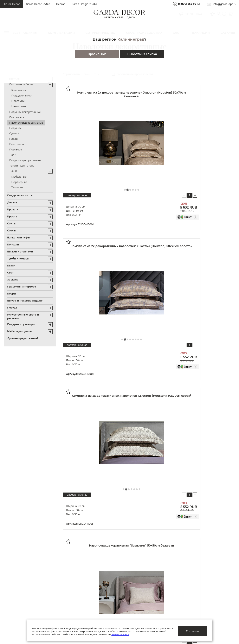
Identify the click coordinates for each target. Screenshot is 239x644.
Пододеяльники (22, 96)
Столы (11, 231)
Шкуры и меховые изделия (25, 301)
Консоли (13, 245)
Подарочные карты (20, 195)
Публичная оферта (82, 559)
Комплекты (19, 90)
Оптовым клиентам (146, 559)
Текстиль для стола (22, 166)
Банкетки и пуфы (18, 238)
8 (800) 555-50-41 (189, 4)
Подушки (15, 128)
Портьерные (19, 182)
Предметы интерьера (22, 287)
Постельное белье (21, 84)
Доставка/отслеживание (23, 585)
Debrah (61, 4)
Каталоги (75, 578)
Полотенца (17, 144)
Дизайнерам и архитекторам (154, 566)
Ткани (13, 171)
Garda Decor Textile (38, 4)
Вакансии (75, 591)
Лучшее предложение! (22, 338)
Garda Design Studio (84, 4)
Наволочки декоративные (26, 123)
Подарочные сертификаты (24, 578)
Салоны (213, 567)
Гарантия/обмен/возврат (23, 591)
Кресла (12, 216)
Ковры (12, 294)
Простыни (18, 101)
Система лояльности (20, 559)
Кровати (13, 209)
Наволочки (19, 106)
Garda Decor (12, 4)
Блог (72, 585)
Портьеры (16, 150)
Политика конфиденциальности (93, 566)
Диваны (12, 202)
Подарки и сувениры (21, 324)
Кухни (11, 266)
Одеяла (14, 133)
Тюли (13, 155)
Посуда (12, 308)
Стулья (12, 223)
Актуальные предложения (24, 566)
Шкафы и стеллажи (20, 252)
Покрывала (17, 117)
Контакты (75, 598)
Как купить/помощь (19, 572)
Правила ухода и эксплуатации (28, 598)
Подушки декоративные (25, 112)
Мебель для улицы (20, 331)
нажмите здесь (142, 634)
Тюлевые (17, 187)
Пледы (14, 139)
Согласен (192, 631)
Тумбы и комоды (18, 259)
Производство (79, 572)
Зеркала (13, 280)
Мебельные (19, 177)
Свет (10, 273)
